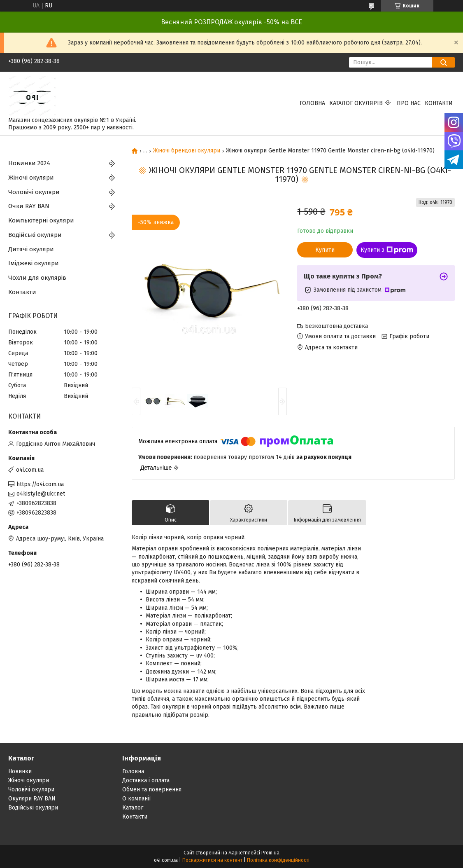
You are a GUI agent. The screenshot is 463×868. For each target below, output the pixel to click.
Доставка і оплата (146, 780)
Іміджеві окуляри (34, 263)
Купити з (387, 250)
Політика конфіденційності (278, 860)
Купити (325, 250)
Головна (312, 103)
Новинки (20, 771)
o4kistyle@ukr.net (41, 494)
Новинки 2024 (29, 163)
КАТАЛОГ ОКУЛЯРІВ (356, 103)
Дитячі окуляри (31, 249)
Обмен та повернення (152, 790)
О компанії (136, 799)
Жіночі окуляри (31, 178)
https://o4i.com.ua (40, 484)
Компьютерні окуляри (41, 220)
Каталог (133, 808)
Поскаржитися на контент (212, 860)
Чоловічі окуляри (34, 192)
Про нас (409, 103)
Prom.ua (270, 853)
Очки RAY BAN (29, 206)
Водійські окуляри (35, 235)
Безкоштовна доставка (336, 326)
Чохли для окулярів (37, 278)
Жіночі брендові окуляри (187, 151)
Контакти (439, 103)
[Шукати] (443, 62)
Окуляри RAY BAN (32, 799)
